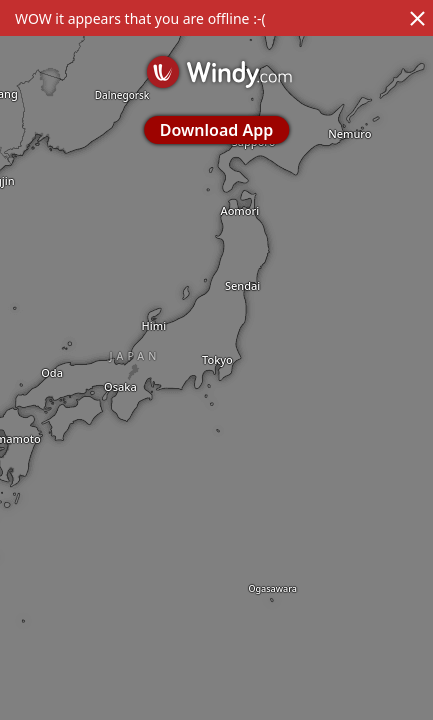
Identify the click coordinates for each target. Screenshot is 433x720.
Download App (216, 130)
